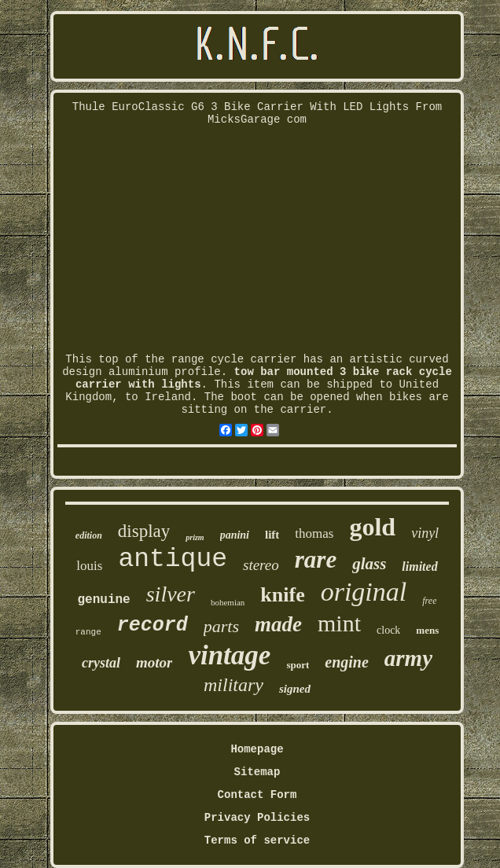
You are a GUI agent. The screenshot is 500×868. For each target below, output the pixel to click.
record (153, 625)
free (429, 601)
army (408, 658)
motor (154, 662)
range (88, 632)
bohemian (228, 602)
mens (427, 630)
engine (347, 662)
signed (295, 689)
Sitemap (257, 772)
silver (171, 594)
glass (369, 564)
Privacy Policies (257, 818)
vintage (229, 655)
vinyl (425, 533)
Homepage (257, 749)
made (278, 624)
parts (221, 626)
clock (388, 630)
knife (282, 595)
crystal (101, 663)
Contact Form (257, 795)
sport (298, 665)
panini (235, 535)
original (364, 592)
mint (339, 623)
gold (372, 527)
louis (89, 566)
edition (89, 535)
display (144, 531)
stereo (261, 565)
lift (272, 535)
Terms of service (257, 840)
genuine (104, 600)
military (233, 685)
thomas (314, 533)
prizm (195, 537)
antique (173, 559)
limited (419, 566)
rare (316, 559)
